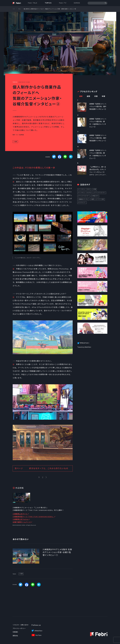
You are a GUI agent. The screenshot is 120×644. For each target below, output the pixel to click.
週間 (88, 96)
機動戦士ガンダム (84, 199)
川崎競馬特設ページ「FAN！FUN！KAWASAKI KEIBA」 (33, 517)
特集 (19, 9)
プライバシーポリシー (19, 628)
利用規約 (15, 632)
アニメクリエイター (100, 193)
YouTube (38, 635)
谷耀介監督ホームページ (22, 522)
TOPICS (48, 3)
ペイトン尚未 (101, 199)
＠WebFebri (38, 631)
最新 (81, 96)
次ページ (41, 468)
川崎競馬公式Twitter (21, 519)
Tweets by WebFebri (84, 347)
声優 (95, 189)
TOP (14, 9)
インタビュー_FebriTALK (85, 193)
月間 (96, 96)
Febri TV (63, 3)
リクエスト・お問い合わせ (21, 625)
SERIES (77, 3)
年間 (103, 96)
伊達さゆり (96, 196)
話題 (16, 142)
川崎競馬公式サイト (20, 514)
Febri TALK (33, 3)
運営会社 (15, 636)
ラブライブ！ (82, 203)
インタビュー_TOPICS (85, 189)
